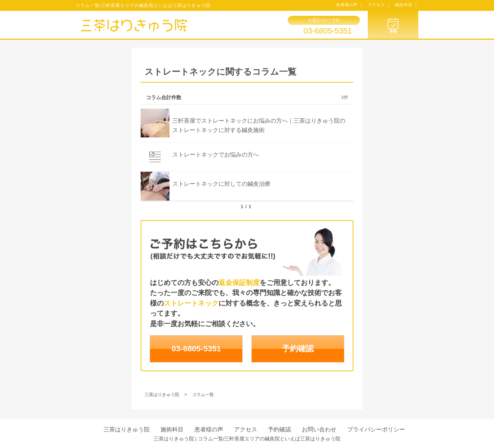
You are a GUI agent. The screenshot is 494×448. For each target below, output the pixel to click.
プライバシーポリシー (376, 429)
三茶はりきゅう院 (127, 429)
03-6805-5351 (327, 31)
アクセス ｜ (380, 5)
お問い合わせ (319, 429)
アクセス (246, 429)
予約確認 (298, 349)
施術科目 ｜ (407, 5)
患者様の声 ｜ (350, 5)
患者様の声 (209, 429)
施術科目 (172, 429)
